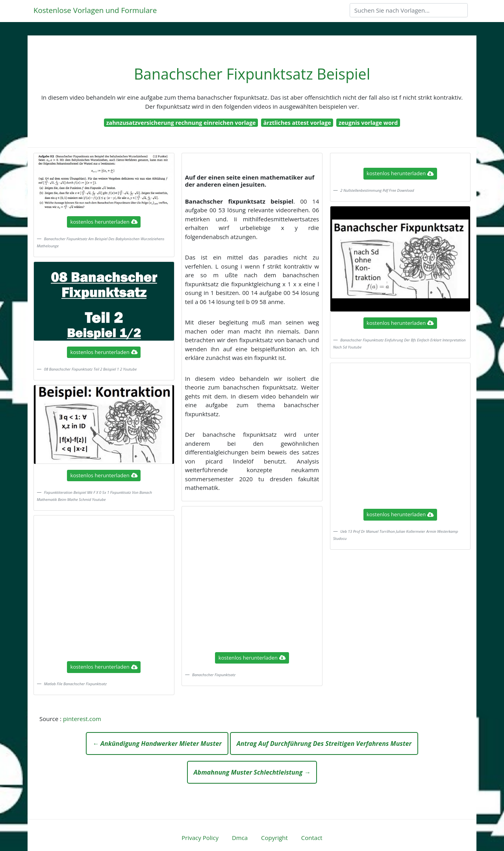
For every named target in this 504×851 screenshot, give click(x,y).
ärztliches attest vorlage (297, 123)
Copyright (274, 838)
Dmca (240, 838)
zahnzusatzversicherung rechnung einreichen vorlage (181, 123)
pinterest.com (82, 719)
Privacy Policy (200, 838)
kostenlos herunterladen (104, 222)
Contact (312, 838)
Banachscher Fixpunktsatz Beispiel (252, 74)
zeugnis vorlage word (368, 123)
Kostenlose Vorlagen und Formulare (95, 10)
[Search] (409, 10)
